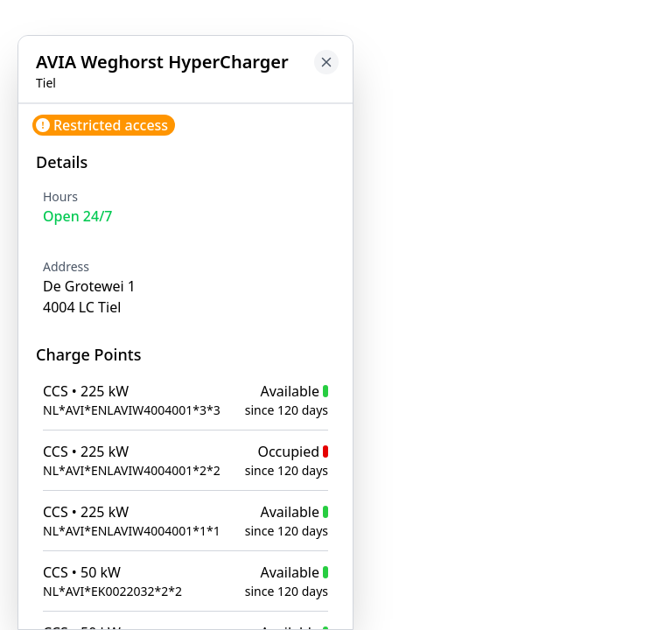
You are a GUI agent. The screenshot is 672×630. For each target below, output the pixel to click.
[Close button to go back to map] (326, 62)
